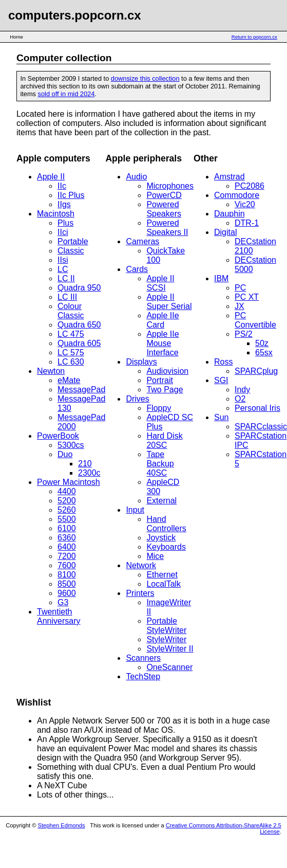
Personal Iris (257, 408)
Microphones (170, 186)
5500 (67, 519)
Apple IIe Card (162, 320)
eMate (69, 380)
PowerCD (164, 195)
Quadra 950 (79, 288)
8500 (67, 584)
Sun (221, 417)
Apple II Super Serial (169, 302)
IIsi (63, 260)
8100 (67, 575)
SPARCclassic (261, 427)
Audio (136, 177)
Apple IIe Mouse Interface (162, 343)
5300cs (71, 445)
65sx (264, 352)
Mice (155, 556)
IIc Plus (71, 195)
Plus (65, 223)
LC (63, 269)
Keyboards (166, 547)
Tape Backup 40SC (160, 464)
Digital (225, 232)
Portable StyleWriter (166, 626)
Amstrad (229, 177)
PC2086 (250, 186)
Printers (140, 593)
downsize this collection (145, 78)
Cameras (142, 241)
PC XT (247, 297)
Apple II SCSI (160, 283)
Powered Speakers (164, 209)
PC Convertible (255, 320)
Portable (73, 241)
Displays (141, 362)
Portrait (160, 380)
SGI (221, 380)
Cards (137, 269)
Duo (65, 454)
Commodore (237, 195)
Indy (242, 390)
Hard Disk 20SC (164, 440)
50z (262, 343)
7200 (67, 556)
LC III (67, 297)
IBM (221, 278)
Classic (71, 251)
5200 (67, 501)
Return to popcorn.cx (254, 37)
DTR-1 (247, 223)
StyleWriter (166, 639)
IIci (63, 232)
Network (141, 565)
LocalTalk (164, 584)
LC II (66, 278)
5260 (67, 510)
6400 (67, 547)
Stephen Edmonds (62, 825)
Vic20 (245, 204)
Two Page (165, 390)
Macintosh (56, 214)
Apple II (51, 177)
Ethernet (162, 575)
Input (135, 510)
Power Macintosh (69, 482)
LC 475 (71, 334)
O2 (240, 399)
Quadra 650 (79, 325)
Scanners (143, 658)
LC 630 (71, 362)
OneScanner (169, 667)
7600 (67, 565)
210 (85, 464)
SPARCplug (256, 371)
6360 (67, 538)
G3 (63, 602)
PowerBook (58, 436)
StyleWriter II (170, 649)
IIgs (64, 204)
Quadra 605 (79, 343)
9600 (67, 593)
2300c (89, 473)
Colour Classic (71, 311)
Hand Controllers (166, 524)
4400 (67, 491)
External (161, 501)
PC (240, 288)
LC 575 (71, 352)
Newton (51, 371)
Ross (223, 362)
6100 (67, 528)
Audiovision (167, 371)
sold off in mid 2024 (66, 94)
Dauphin (229, 214)
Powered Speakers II (167, 228)
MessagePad (81, 390)
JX (240, 306)
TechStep (143, 676)
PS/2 (244, 334)
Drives (137, 399)
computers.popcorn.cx (75, 15)
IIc (62, 186)
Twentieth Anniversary (59, 616)
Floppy (159, 408)
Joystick (161, 538)
